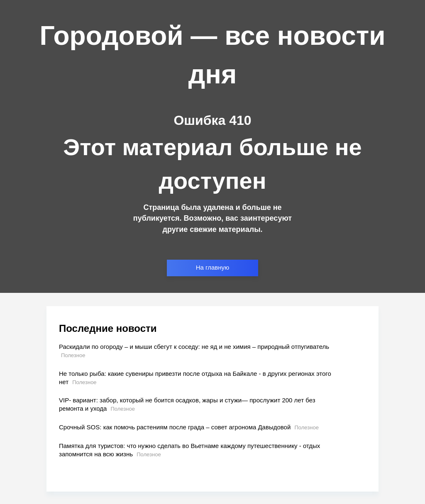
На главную (213, 267)
